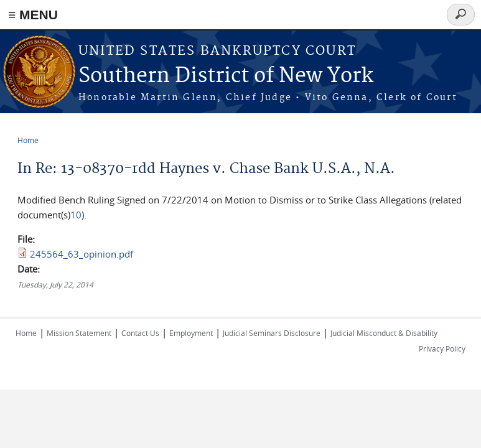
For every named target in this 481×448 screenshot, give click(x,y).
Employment (191, 333)
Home (28, 140)
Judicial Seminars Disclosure (272, 333)
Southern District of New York (226, 76)
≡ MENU (33, 15)
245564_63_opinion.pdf (82, 254)
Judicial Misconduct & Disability (384, 333)
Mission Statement (79, 333)
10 (76, 215)
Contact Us (140, 333)
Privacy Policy (442, 348)
